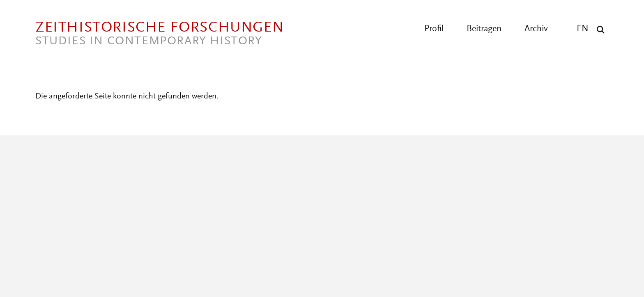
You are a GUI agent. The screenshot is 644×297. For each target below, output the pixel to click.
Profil (434, 29)
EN (583, 29)
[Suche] (599, 30)
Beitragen (484, 29)
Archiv (536, 29)
